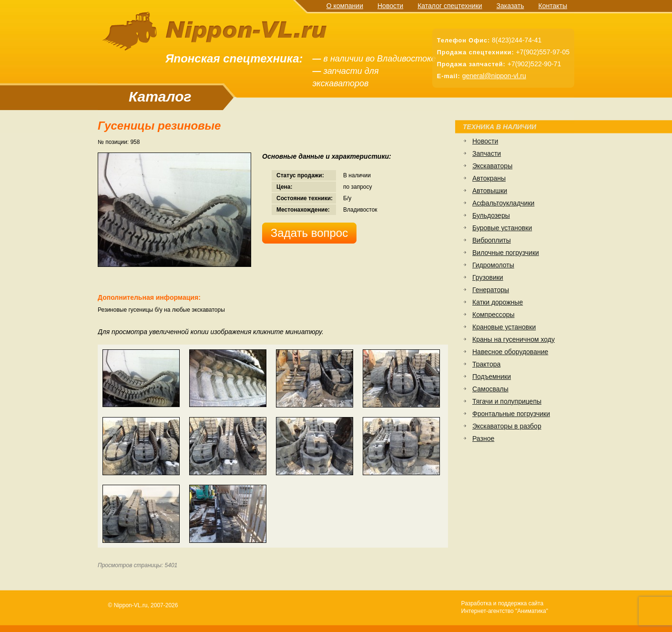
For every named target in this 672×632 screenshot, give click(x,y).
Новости (390, 6)
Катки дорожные (498, 302)
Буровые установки (502, 228)
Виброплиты (492, 240)
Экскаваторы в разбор (507, 426)
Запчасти (487, 153)
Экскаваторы (492, 166)
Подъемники (492, 377)
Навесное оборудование (510, 352)
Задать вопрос (309, 233)
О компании (345, 6)
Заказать (510, 6)
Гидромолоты (493, 265)
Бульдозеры (491, 215)
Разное (483, 438)
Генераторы (491, 290)
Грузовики (488, 277)
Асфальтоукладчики (503, 203)
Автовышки (490, 191)
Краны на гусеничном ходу (514, 339)
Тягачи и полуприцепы (507, 401)
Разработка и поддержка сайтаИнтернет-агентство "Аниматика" (505, 607)
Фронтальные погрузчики (511, 414)
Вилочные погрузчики (506, 253)
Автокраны (489, 178)
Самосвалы (490, 389)
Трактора (486, 364)
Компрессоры (494, 315)
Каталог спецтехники (450, 6)
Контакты (553, 6)
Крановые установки (504, 327)
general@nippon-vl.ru (494, 76)
